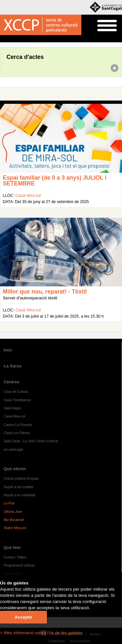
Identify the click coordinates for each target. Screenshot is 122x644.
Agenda (17, 39)
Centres (11, 382)
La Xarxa (12, 366)
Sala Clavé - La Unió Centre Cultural (31, 441)
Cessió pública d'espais (21, 479)
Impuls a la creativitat (19, 495)
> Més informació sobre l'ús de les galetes (41, 633)
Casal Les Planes (17, 433)
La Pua (9, 503)
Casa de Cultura (16, 392)
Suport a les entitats (18, 487)
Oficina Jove (13, 512)
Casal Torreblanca (17, 400)
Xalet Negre (13, 408)
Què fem (12, 548)
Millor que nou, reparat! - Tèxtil (45, 292)
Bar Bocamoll (14, 520)
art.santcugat (13, 450)
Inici (3, 39)
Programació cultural (19, 565)
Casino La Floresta (18, 425)
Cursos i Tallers (15, 557)
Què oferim (15, 469)
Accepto (23, 617)
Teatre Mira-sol (15, 528)
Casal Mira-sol (28, 196)
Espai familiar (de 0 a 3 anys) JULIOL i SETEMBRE (55, 181)
